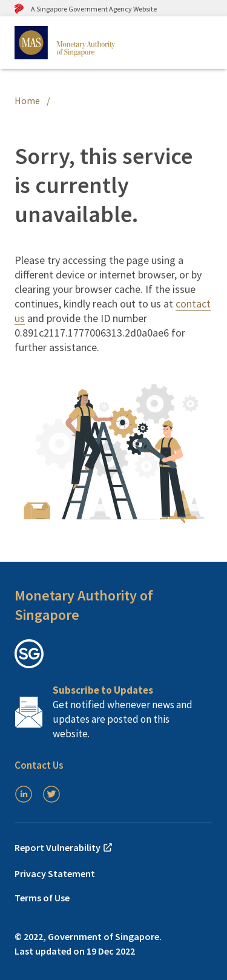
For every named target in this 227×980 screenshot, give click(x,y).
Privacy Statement (55, 873)
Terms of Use (42, 898)
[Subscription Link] (113, 712)
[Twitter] (51, 794)
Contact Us (39, 765)
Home (27, 100)
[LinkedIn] (24, 794)
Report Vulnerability (64, 847)
